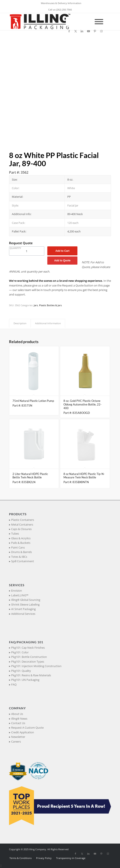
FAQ (14, 684)
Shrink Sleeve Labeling (25, 604)
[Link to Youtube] (88, 31)
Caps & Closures (21, 529)
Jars (36, 305)
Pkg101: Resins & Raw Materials (31, 675)
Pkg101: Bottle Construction (29, 657)
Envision (17, 591)
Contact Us (18, 723)
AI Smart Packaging (23, 609)
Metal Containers (22, 524)
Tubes (15, 533)
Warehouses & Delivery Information (61, 3)
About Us (17, 714)
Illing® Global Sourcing (26, 600)
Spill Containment (23, 561)
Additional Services (23, 614)
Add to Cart (62, 251)
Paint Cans (18, 547)
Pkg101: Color (20, 652)
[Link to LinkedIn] (82, 31)
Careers (16, 741)
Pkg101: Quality (21, 671)
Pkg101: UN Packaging (25, 680)
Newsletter (18, 737)
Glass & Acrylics (21, 538)
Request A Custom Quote (27, 728)
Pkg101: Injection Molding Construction (36, 666)
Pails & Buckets (21, 543)
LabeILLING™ (20, 595)
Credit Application (23, 732)
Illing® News (19, 719)
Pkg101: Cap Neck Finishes (28, 648)
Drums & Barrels (22, 552)
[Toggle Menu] (99, 22)
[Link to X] (75, 31)
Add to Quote (62, 261)
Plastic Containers (23, 520)
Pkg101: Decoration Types (28, 662)
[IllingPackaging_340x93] (50, 22)
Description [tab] (20, 323)
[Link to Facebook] (69, 31)
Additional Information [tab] (48, 323)
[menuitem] (61, 3)
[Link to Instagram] (101, 31)
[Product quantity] (27, 251)
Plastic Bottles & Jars (50, 305)
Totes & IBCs (19, 557)
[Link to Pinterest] (95, 31)
